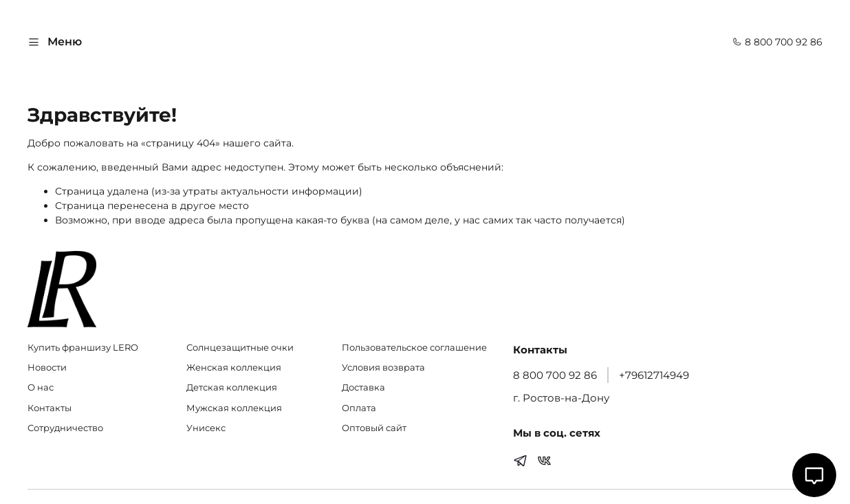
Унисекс (206, 428)
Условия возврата (383, 368)
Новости (47, 368)
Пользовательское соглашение (414, 348)
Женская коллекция (234, 368)
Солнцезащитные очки (240, 348)
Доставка (363, 387)
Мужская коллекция (234, 408)
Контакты (50, 408)
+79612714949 (654, 375)
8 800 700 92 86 (777, 42)
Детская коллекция (232, 387)
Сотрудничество (65, 428)
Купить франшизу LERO (83, 348)
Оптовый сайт (374, 428)
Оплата (359, 408)
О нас (41, 387)
